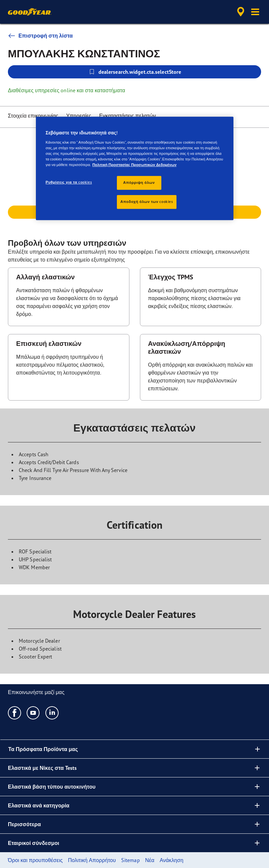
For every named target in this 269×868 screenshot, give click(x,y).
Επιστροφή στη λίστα (40, 36)
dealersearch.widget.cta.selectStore (135, 72)
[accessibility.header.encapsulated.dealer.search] (240, 12)
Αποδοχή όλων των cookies (147, 202)
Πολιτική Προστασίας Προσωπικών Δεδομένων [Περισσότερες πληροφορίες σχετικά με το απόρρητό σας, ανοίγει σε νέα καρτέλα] (134, 165)
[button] (255, 12)
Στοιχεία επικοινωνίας (33, 116)
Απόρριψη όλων (139, 182)
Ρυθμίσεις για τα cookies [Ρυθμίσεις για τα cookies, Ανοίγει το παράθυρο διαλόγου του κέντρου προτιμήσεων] (69, 182)
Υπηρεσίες (79, 116)
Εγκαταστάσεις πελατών (127, 116)
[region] (135, 168)
